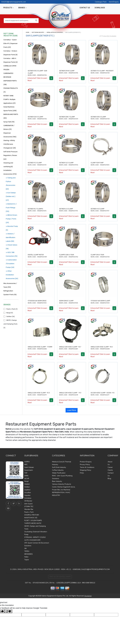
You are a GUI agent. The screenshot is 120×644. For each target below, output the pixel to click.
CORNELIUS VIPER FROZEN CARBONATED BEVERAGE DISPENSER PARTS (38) (10, 75)
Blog (109, 479)
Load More (72, 410)
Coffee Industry (58, 470)
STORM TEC (29, 506)
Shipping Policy (85, 470)
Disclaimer (88, 596)
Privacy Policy (85, 465)
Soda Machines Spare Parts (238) (10, 109)
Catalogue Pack (101, 2)
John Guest (28, 504)
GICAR (27, 479)
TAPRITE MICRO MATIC (33, 523)
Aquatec (27, 495)
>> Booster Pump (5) (12, 228)
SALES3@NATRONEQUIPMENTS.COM (96, 569)
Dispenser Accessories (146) (10, 135)
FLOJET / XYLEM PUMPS (33, 520)
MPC (26, 465)
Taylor (27, 560)
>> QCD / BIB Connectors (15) (12, 254)
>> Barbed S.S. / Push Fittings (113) (11, 208)
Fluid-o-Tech (29, 512)
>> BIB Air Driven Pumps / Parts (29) (11, 219)
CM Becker (28, 501)
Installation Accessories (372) (10, 172)
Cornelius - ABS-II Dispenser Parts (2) (11, 60)
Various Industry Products (62, 484)
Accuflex (28, 493)
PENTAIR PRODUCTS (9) (11, 90)
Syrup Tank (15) (9, 122)
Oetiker (27, 487)
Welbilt (27, 484)
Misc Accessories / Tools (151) (10, 285)
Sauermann (29, 470)
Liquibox (27, 490)
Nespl (26, 481)
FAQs (82, 473)
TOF (26, 473)
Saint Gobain (29, 467)
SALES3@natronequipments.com (14, 2)
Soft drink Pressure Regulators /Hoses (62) (10, 155)
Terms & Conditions (87, 467)
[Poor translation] (8, 611)
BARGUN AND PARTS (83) (11, 116)
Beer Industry (57, 481)
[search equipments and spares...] (19, 21)
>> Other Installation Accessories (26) (12, 275)
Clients (110, 470)
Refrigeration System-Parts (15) (10, 293)
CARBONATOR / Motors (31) (9, 127)
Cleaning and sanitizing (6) (8, 165)
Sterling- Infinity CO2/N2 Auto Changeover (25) (10, 144)
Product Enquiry (86, 462)
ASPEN (27, 462)
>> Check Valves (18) (12, 247)
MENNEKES (28, 554)
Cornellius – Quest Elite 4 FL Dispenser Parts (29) (11, 43)
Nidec (26, 557)
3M (25, 548)
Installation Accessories (55, 32)
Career (110, 467)
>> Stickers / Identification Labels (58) (11, 237)
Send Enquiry (114, 2)
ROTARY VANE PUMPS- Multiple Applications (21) (9, 99)
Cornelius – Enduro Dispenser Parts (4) (10, 53)
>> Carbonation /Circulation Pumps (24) (11, 264)
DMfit (26, 476)
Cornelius (28, 498)
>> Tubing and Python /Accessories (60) (11, 183)
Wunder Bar (29, 509)
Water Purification (59, 473)
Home (27, 32)
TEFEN (27, 551)
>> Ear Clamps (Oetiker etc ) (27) (11, 196)
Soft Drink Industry (38, 32)
